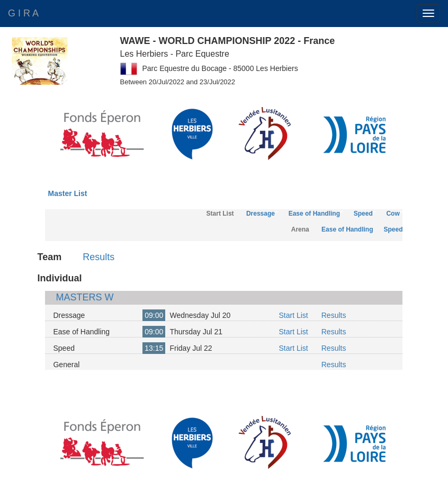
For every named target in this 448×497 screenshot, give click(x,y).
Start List (293, 315)
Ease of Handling (314, 214)
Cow (393, 214)
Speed (363, 214)
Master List (67, 193)
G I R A (23, 13)
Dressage (261, 214)
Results (98, 257)
